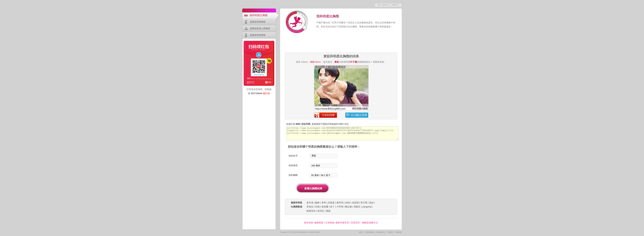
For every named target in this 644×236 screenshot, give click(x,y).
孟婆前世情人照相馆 (260, 28)
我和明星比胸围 (259, 15)
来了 (332, 207)
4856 (348, 203)
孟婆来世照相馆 (258, 35)
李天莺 (364, 203)
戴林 (317, 203)
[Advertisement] (341, 43)
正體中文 (395, 5)
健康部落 (319, 223)
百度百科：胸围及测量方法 (364, 223)
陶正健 (348, 207)
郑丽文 (357, 207)
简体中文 (386, 5)
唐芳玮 (340, 203)
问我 (317, 207)
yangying (367, 207)
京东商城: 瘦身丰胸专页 (337, 223)
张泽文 (321, 211)
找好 (371, 203)
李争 (324, 203)
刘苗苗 (331, 203)
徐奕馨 (325, 207)
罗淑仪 (310, 207)
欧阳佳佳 (311, 211)
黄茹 (328, 211)
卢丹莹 (340, 207)
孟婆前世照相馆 (258, 22)
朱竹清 (310, 203)
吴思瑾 (355, 203)
